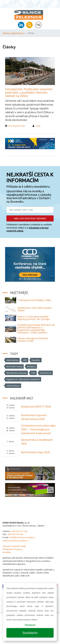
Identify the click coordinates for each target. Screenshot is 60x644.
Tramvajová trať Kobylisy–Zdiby (34, 300)
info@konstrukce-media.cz (22, 537)
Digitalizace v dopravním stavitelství (23, 379)
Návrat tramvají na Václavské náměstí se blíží (33, 340)
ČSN (33, 373)
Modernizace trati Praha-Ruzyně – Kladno (35, 309)
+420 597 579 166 (15, 534)
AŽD (25, 360)
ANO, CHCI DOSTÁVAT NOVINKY (30, 218)
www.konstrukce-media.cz (15, 541)
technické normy (14, 366)
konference (46, 373)
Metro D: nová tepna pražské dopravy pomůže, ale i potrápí (33, 318)
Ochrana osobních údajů (14, 546)
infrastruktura (13, 386)
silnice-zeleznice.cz (14, 33)
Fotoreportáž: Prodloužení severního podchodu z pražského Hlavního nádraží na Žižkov (29, 92)
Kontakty (7, 552)
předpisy (31, 366)
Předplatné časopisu (12, 549)
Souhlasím (30, 633)
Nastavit (30, 625)
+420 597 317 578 (19, 531)
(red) (38, 126)
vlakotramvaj (12, 360)
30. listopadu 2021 (17, 126)
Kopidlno (36, 360)
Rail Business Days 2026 (35, 452)
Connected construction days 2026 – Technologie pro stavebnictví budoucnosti (38, 429)
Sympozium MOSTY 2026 (36, 407)
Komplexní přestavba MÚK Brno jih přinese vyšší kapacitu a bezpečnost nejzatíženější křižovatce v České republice (36, 329)
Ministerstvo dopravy (16, 373)
